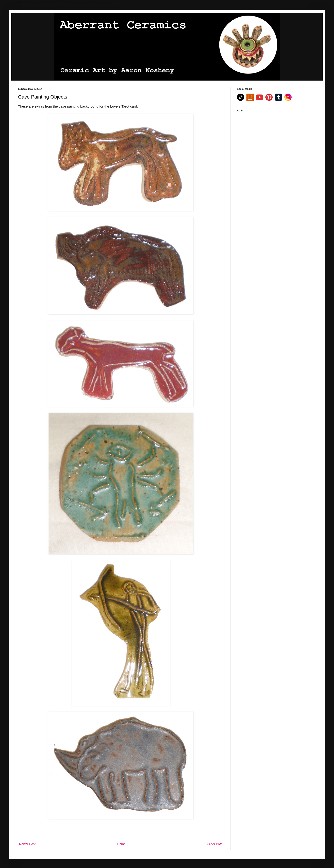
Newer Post (27, 844)
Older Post (215, 844)
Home (121, 844)
